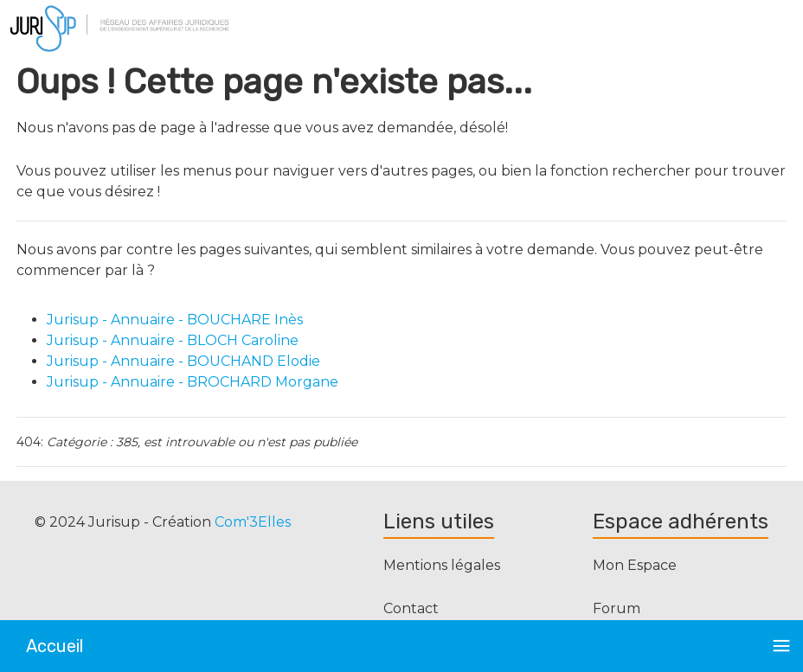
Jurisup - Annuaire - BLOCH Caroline (173, 340)
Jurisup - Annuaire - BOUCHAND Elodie (183, 361)
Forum (617, 608)
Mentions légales (442, 565)
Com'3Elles (253, 522)
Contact (411, 608)
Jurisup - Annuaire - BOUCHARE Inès (175, 320)
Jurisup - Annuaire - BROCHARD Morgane (193, 382)
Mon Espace (635, 565)
